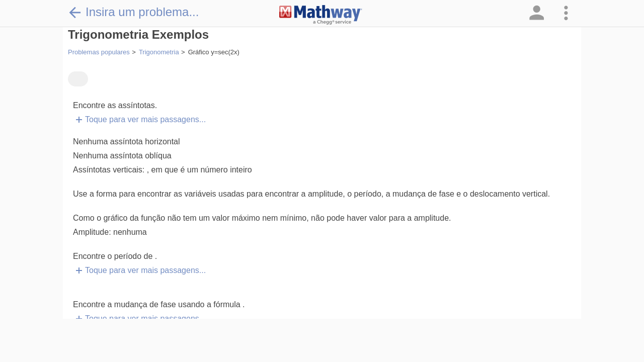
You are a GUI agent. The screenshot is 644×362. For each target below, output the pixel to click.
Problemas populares (99, 52)
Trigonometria (159, 52)
